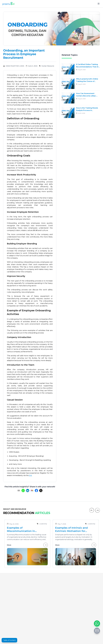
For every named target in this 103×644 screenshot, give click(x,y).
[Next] (97, 510)
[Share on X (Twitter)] (41, 491)
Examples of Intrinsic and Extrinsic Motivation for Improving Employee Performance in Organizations (74, 529)
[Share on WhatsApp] (23, 491)
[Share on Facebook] (36, 491)
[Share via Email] (32, 491)
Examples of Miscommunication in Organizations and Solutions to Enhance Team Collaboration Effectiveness (27, 529)
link (30, 475)
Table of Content (9, 640)
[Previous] (92, 510)
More (27, 545)
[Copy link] (19, 491)
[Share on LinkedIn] (28, 491)
